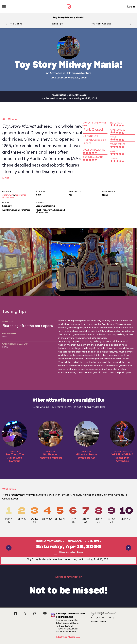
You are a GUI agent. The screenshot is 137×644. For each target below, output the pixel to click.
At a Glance (16, 24)
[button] (131, 24)
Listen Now (69, 637)
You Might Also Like (101, 24)
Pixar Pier (7, 195)
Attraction (56, 73)
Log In (131, 7)
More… (7, 178)
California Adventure (78, 73)
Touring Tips (57, 24)
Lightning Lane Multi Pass (16, 210)
